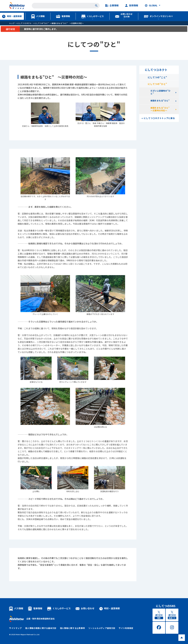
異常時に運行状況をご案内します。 (41, 29)
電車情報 (63, 16)
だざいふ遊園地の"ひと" (161, 92)
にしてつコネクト (25, 23)
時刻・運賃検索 (12, 16)
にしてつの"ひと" (42, 23)
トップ (12, 23)
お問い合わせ (85, 608)
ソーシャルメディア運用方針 (102, 628)
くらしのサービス (93, 16)
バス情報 (38, 16)
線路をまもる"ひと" (160, 101)
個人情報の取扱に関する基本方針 (41, 628)
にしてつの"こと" (157, 77)
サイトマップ (15, 628)
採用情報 (132, 5)
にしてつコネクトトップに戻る (159, 118)
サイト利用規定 (126, 628)
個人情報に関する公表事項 (72, 628)
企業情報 (112, 5)
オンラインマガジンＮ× (158, 16)
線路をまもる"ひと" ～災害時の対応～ (68, 23)
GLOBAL (151, 5)
